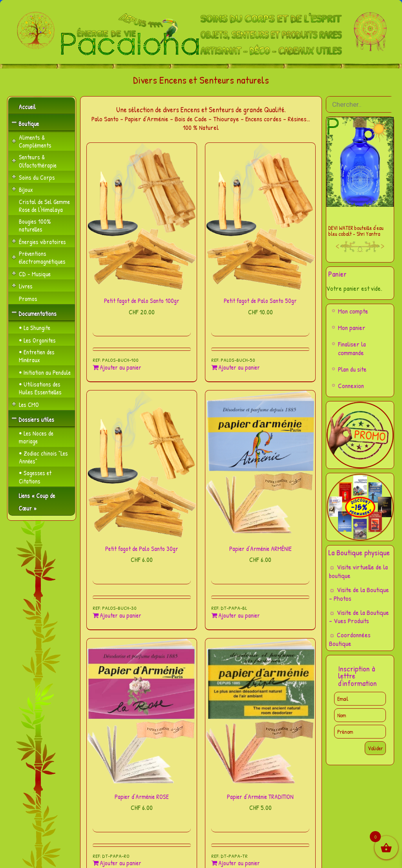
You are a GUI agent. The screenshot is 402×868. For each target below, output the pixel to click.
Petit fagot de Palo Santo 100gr (142, 301)
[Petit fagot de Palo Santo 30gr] (142, 464)
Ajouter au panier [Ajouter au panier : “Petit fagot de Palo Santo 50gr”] (239, 367)
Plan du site (352, 369)
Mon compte (353, 311)
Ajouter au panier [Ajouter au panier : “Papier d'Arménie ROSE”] (121, 863)
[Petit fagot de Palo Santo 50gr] (260, 216)
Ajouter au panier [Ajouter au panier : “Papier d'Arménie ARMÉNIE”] (239, 615)
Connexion (351, 386)
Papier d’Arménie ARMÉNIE (260, 549)
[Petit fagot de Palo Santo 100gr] (142, 216)
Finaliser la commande (352, 348)
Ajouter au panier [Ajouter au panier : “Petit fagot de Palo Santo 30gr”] (121, 615)
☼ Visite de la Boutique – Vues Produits (359, 617)
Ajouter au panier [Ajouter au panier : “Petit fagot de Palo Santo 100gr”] (121, 367)
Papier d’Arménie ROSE (142, 797)
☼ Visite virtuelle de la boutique (358, 571)
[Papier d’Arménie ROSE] (142, 712)
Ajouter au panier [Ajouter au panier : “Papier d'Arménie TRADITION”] (239, 863)
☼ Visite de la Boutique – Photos (359, 594)
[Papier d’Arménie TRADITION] (260, 712)
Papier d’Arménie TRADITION (260, 797)
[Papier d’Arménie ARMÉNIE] (260, 464)
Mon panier (352, 327)
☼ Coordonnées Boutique (350, 639)
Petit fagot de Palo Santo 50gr (260, 301)
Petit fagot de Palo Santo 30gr (142, 549)
